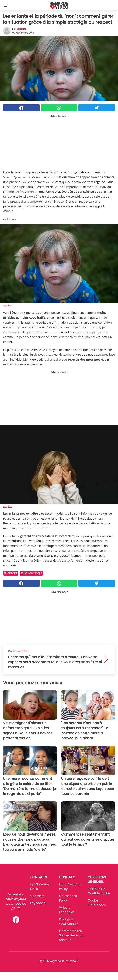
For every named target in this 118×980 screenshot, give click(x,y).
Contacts (37, 896)
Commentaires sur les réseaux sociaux (71, 935)
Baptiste (21, 29)
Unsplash (8, 306)
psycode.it (38, 903)
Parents (11, 219)
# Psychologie (31, 573)
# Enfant (11, 573)
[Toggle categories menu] (6, 5)
